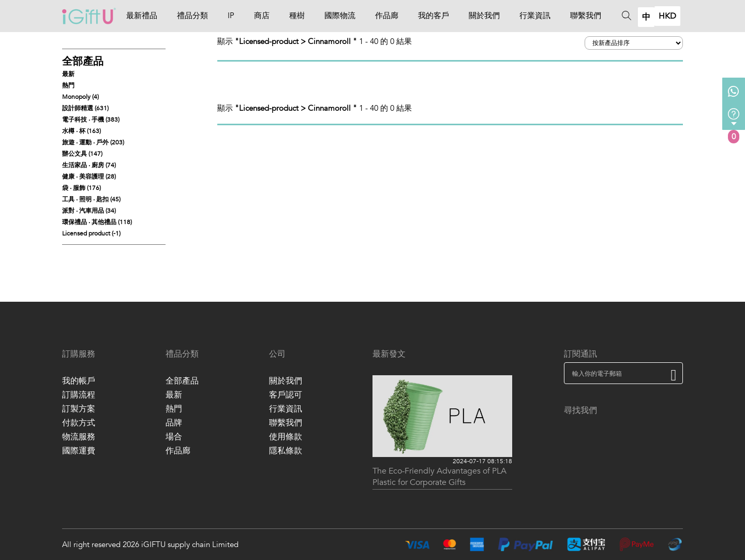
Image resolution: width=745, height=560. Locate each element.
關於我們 (484, 16)
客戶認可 (286, 395)
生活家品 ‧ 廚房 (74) (89, 165)
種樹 (297, 16)
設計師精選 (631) (85, 108)
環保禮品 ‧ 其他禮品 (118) (97, 222)
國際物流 (340, 16)
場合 (174, 437)
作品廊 (387, 16)
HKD (667, 16)
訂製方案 (79, 409)
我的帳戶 (79, 381)
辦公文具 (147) (82, 154)
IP (231, 16)
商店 (262, 16)
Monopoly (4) (80, 97)
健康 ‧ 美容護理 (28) (89, 176)
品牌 (174, 423)
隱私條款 (286, 451)
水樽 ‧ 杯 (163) (81, 131)
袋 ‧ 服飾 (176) (81, 188)
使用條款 (286, 437)
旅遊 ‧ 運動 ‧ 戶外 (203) (93, 142)
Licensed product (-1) (91, 233)
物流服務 (79, 437)
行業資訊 (535, 16)
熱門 (68, 85)
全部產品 (83, 61)
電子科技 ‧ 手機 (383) (91, 120)
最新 (68, 74)
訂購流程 (79, 395)
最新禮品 (142, 16)
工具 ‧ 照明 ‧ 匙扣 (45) (91, 199)
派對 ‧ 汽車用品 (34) (89, 211)
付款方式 (79, 423)
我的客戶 (434, 16)
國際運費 (79, 451)
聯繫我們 (586, 16)
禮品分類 (192, 16)
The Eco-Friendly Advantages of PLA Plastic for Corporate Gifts (439, 477)
